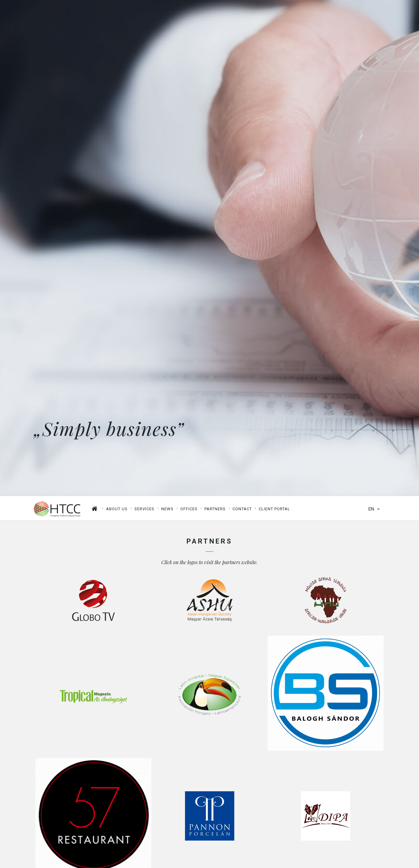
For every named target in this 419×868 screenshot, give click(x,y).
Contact (242, 509)
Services (144, 509)
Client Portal (274, 509)
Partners (215, 509)
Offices (189, 509)
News (167, 509)
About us (117, 509)
